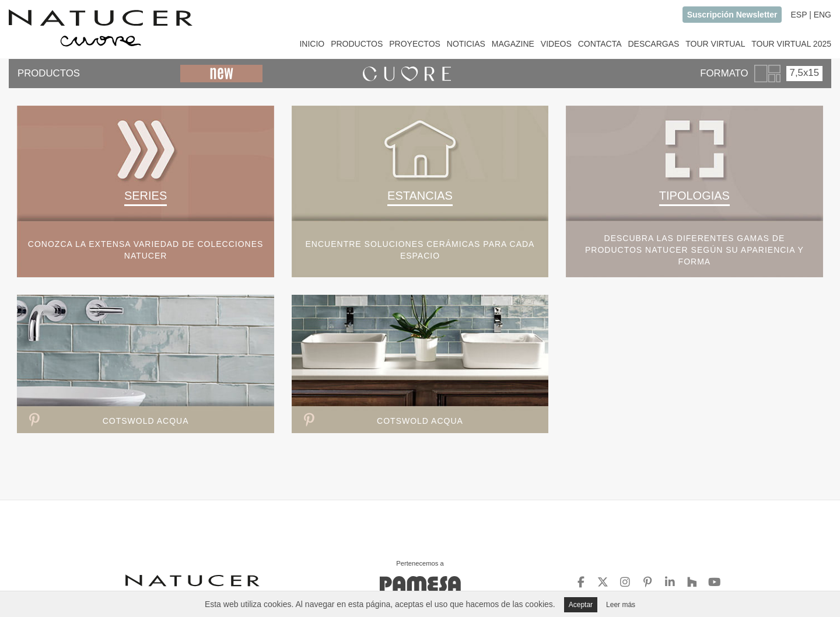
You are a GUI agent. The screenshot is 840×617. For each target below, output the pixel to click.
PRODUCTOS (357, 44)
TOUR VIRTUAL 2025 (791, 44)
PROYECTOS (415, 44)
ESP (799, 15)
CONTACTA (600, 44)
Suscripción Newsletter (732, 15)
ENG (822, 15)
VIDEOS (556, 44)
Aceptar (581, 605)
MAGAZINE (513, 44)
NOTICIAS (466, 44)
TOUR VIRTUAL (715, 44)
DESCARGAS (653, 44)
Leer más (621, 605)
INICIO (312, 44)
